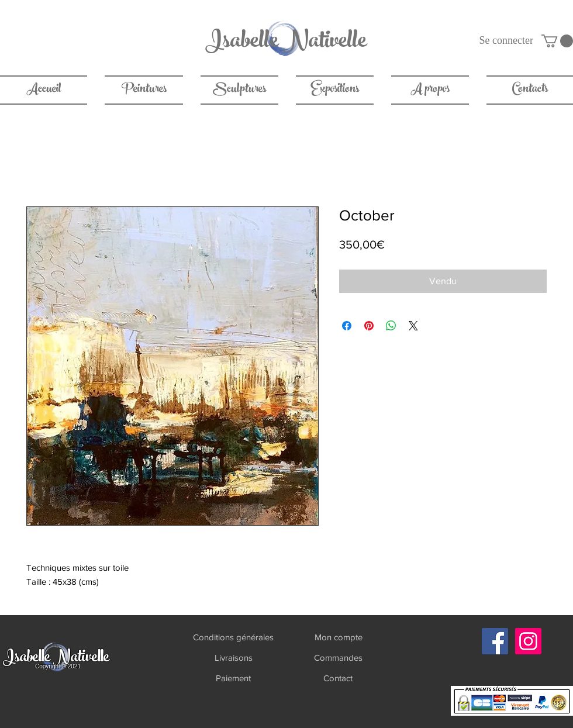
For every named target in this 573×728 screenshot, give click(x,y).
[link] (557, 41)
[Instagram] (528, 641)
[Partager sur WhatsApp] (391, 326)
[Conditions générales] (233, 637)
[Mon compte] (338, 637)
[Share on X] (413, 326)
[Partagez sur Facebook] (347, 326)
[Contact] (338, 678)
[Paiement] (233, 678)
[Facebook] (495, 641)
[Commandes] (338, 658)
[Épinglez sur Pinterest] (369, 326)
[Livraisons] (233, 658)
